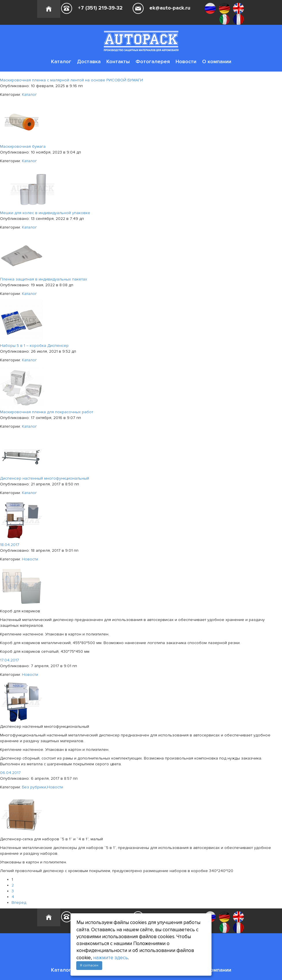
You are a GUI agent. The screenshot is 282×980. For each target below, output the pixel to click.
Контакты (118, 61)
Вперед (19, 903)
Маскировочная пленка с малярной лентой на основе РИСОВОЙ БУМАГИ (72, 80)
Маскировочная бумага (23, 146)
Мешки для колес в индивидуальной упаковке (45, 213)
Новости (186, 61)
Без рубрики (34, 787)
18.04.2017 (10, 545)
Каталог (61, 61)
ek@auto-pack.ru (170, 8)
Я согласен (89, 965)
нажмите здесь (111, 958)
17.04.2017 (10, 660)
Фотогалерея (153, 61)
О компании (217, 61)
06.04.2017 (10, 773)
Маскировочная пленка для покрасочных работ (47, 412)
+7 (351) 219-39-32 (100, 8)
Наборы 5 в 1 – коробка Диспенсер (34, 346)
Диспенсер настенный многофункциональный (45, 478)
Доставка (89, 61)
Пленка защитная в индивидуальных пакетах (44, 279)
